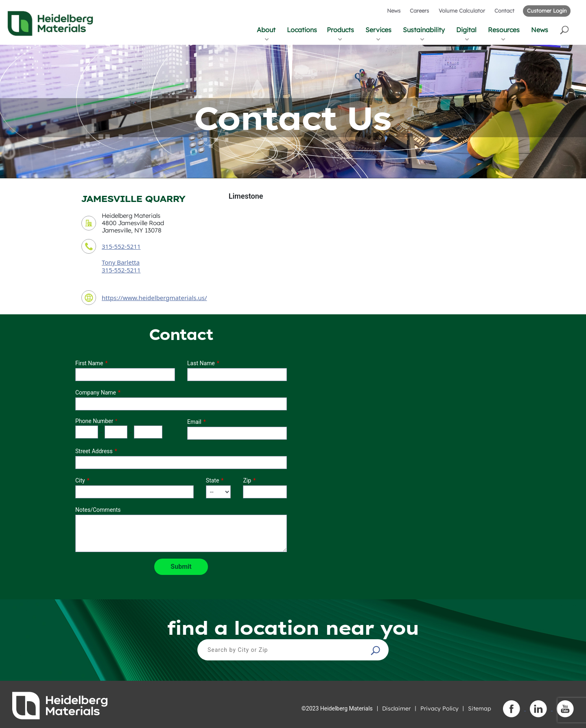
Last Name (201, 363)
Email (194, 422)
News (394, 11)
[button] (565, 30)
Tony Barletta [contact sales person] (121, 262)
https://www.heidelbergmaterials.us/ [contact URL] (154, 298)
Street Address (94, 451)
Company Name (96, 393)
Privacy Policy (439, 708)
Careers (419, 11)
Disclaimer (396, 708)
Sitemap (480, 708)
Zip (247, 480)
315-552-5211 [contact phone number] (121, 246)
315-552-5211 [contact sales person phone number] (121, 270)
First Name (89, 363)
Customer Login (547, 11)
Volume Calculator (462, 11)
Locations (302, 30)
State (213, 480)
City (80, 480)
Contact (504, 11)
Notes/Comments (98, 510)
